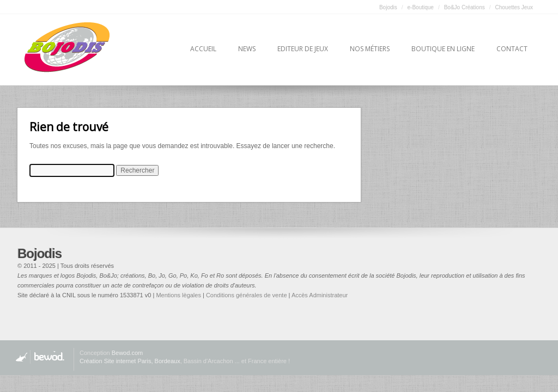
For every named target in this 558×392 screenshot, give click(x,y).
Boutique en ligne (443, 49)
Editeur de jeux (303, 49)
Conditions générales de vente (247, 295)
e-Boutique (421, 7)
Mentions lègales (178, 295)
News (247, 49)
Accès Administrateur (320, 295)
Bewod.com (127, 353)
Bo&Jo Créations (465, 7)
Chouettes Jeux (514, 7)
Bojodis (388, 7)
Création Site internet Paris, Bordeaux (130, 361)
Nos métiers (370, 49)
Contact (512, 49)
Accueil (203, 49)
